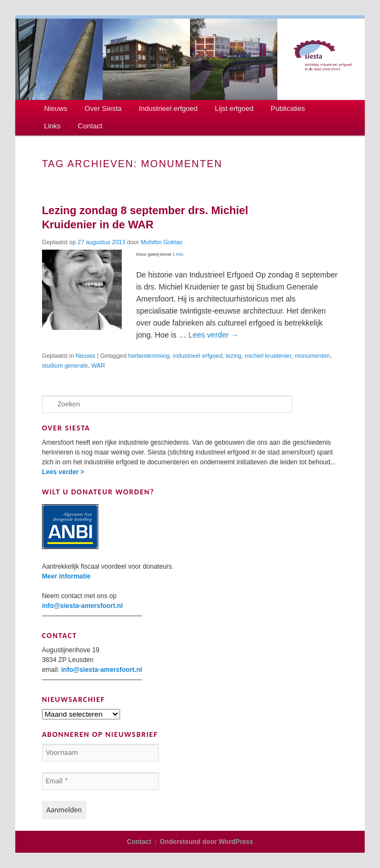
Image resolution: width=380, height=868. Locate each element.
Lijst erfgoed (234, 108)
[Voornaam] (100, 753)
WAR (98, 365)
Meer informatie (66, 576)
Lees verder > (63, 472)
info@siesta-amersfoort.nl (82, 606)
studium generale (65, 365)
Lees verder (213, 335)
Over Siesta (103, 108)
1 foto (178, 254)
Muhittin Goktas (162, 242)
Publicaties (288, 108)
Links (52, 126)
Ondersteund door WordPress (207, 842)
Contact (90, 126)
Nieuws (56, 108)
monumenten (312, 356)
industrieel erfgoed (198, 356)
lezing (233, 356)
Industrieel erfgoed (168, 108)
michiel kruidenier (268, 356)
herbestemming (149, 356)
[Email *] (100, 781)
